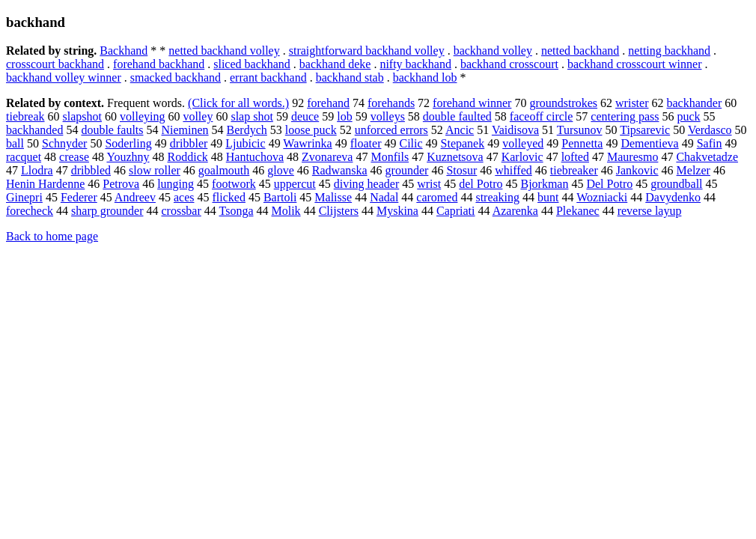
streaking (497, 197)
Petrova (121, 184)
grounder (407, 170)
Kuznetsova (455, 157)
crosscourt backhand (55, 64)
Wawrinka (307, 143)
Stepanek (463, 143)
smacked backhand (176, 77)
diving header (367, 184)
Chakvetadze (707, 157)
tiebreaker (574, 170)
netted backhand (580, 51)
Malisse (333, 197)
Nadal (384, 197)
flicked (228, 197)
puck (688, 116)
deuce (305, 116)
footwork (234, 184)
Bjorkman (544, 184)
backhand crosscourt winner (635, 64)
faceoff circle (542, 116)
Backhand (124, 51)
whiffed (513, 170)
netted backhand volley (224, 51)
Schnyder (64, 143)
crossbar (181, 211)
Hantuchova (255, 157)
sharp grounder (107, 211)
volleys (388, 116)
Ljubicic (245, 143)
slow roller (155, 170)
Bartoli (280, 197)
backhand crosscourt (509, 64)
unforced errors (391, 130)
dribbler (189, 143)
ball (15, 143)
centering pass (625, 116)
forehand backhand (159, 64)
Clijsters (339, 211)
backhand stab (350, 77)
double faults (112, 130)
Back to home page (52, 236)
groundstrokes (563, 103)
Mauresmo (632, 157)
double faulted (457, 116)
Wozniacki (602, 197)
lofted (575, 157)
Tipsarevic (645, 130)
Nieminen (185, 130)
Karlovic (522, 157)
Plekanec (578, 211)
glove (281, 170)
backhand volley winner (64, 77)
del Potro (481, 184)
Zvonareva (327, 157)
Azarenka (515, 211)
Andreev (135, 197)
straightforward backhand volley (367, 51)
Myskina (397, 211)
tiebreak (25, 116)
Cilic (411, 143)
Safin (710, 143)
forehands (391, 103)
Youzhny (128, 157)
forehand (328, 103)
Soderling (128, 143)
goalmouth (224, 170)
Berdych (247, 130)
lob (344, 116)
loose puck (311, 130)
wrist (429, 184)
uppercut (295, 184)
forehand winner (472, 103)
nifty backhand (415, 64)
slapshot (82, 116)
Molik (286, 211)
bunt (548, 197)
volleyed (523, 143)
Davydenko (673, 197)
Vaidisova (515, 130)
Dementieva (649, 143)
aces (184, 197)
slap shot (252, 116)
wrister (632, 103)
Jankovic (637, 170)
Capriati (456, 211)
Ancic (460, 130)
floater (366, 143)
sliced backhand (252, 64)
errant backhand (268, 77)
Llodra (37, 170)
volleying (142, 116)
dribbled (91, 170)
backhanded (34, 130)
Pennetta (582, 143)
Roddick (188, 157)
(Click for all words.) (238, 103)
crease (74, 157)
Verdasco (710, 130)
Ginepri (24, 197)
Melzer (693, 170)
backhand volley (493, 51)
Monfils (390, 157)
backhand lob (425, 77)
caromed (437, 197)
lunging (176, 184)
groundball (676, 184)
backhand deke (335, 64)
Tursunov (580, 130)
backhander (695, 103)
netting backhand (669, 51)
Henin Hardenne (45, 184)
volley (198, 116)
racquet (24, 157)
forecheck (30, 211)
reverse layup (650, 211)
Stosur (461, 170)
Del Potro (609, 184)
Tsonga (237, 211)
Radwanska (340, 170)
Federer (79, 197)
